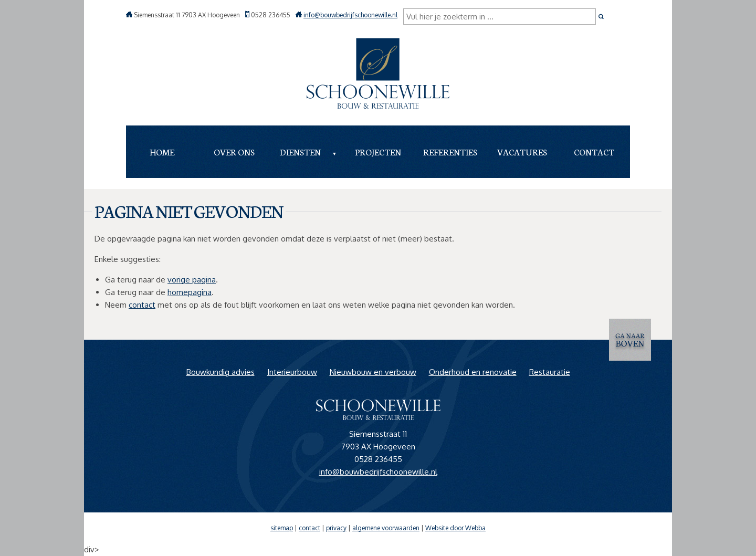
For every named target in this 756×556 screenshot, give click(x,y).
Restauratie (550, 372)
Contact (594, 151)
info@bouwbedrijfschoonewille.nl (350, 15)
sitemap (282, 528)
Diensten (300, 151)
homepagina (190, 292)
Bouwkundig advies (220, 372)
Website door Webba (455, 528)
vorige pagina (192, 280)
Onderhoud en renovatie (473, 372)
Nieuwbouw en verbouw (373, 372)
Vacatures (522, 151)
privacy (336, 528)
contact (142, 305)
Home (162, 151)
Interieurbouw (292, 372)
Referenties (450, 151)
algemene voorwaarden (386, 528)
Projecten (378, 151)
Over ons (234, 151)
